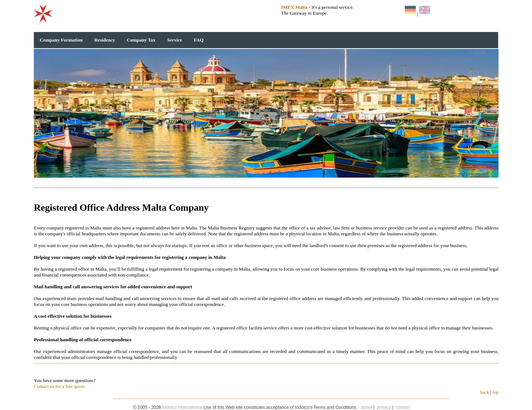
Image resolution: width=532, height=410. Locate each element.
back (485, 392)
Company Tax (141, 40)
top (495, 392)
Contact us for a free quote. (60, 386)
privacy (384, 407)
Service (175, 40)
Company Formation (61, 40)
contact (403, 407)
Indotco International (182, 407)
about (367, 407)
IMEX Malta (294, 7)
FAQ (199, 40)
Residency (105, 40)
